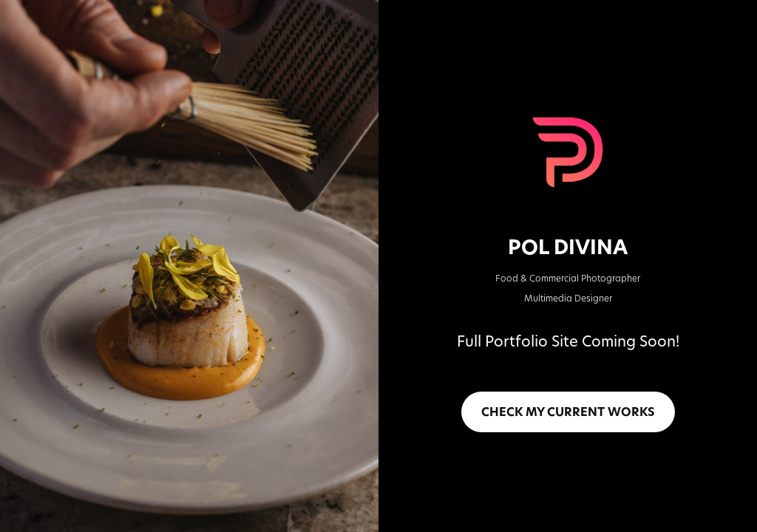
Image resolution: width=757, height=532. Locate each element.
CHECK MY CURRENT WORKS (568, 412)
